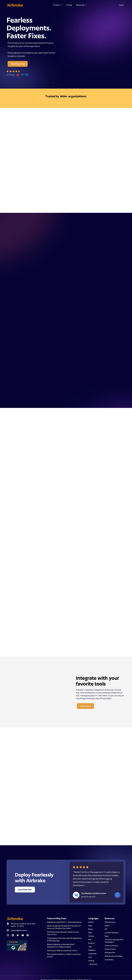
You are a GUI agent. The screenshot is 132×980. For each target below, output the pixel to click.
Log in (121, 5)
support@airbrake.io (19, 930)
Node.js (91, 943)
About (107, 926)
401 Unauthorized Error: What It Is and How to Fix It (64, 955)
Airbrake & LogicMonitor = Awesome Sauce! (64, 922)
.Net (90, 947)
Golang (91, 961)
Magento (92, 950)
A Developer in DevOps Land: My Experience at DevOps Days (64, 939)
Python (91, 936)
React (91, 929)
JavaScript (92, 954)
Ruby (90, 926)
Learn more (81, 460)
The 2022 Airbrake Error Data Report (114, 941)
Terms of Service (111, 946)
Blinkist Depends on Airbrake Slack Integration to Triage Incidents (61, 946)
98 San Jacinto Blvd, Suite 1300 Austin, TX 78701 (23, 925)
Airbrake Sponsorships (114, 956)
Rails (90, 933)
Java (90, 957)
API (106, 929)
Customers (109, 960)
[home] (15, 5)
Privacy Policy (110, 949)
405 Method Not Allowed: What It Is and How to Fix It (63, 933)
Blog (107, 936)
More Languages (66, 391)
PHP (90, 940)
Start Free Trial (18, 64)
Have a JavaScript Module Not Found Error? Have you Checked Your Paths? (64, 927)
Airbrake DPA (110, 953)
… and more (93, 964)
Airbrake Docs (110, 922)
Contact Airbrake (112, 933)
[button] (58, 5)
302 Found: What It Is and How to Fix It (62, 950)
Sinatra (91, 922)
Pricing (69, 5)
